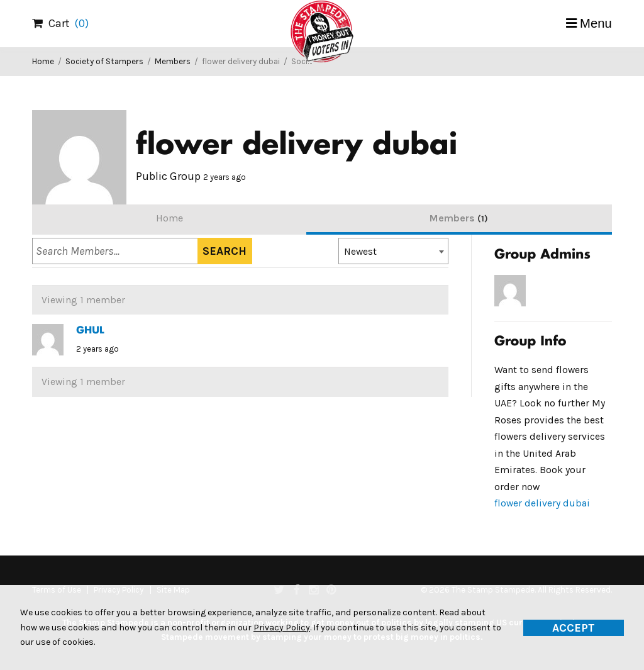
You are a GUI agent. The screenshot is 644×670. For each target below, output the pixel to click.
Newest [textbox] (360, 252)
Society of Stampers (104, 61)
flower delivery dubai (542, 503)
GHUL (90, 331)
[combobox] (393, 251)
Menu (596, 23)
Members (173, 61)
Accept (574, 628)
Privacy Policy (282, 628)
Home (43, 61)
